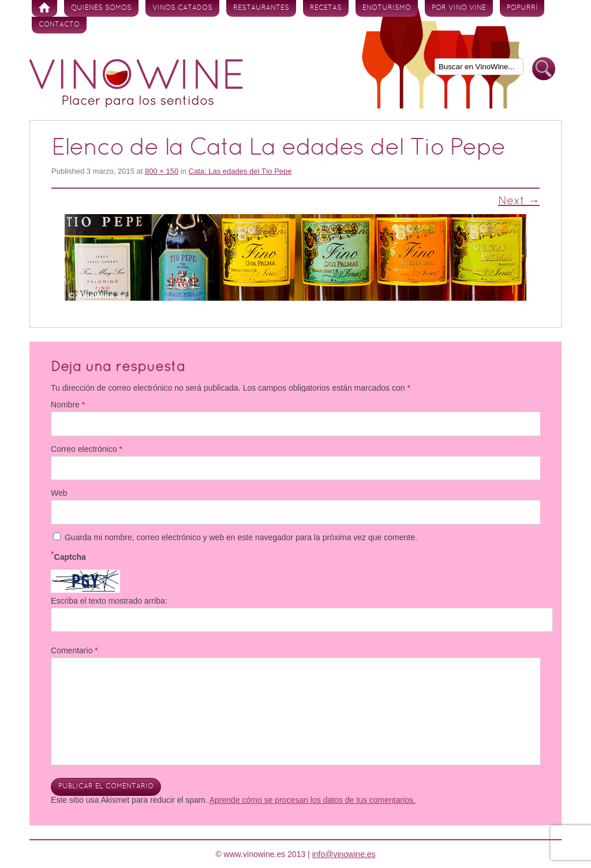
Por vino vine (459, 8)
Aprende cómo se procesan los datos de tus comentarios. (313, 800)
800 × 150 (162, 171)
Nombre (68, 405)
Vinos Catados (182, 8)
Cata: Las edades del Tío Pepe (240, 171)
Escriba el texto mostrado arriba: (109, 601)
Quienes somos (101, 8)
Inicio (44, 8)
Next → (519, 201)
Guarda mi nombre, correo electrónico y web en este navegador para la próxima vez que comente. (241, 537)
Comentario (74, 650)
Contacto (59, 25)
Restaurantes (261, 8)
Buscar (544, 69)
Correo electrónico (87, 449)
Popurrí (522, 8)
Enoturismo (387, 8)
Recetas (326, 8)
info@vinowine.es (344, 854)
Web (59, 493)
